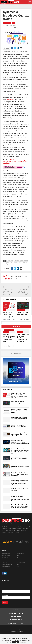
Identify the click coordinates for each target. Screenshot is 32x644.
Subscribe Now (16, 326)
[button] (16, 317)
